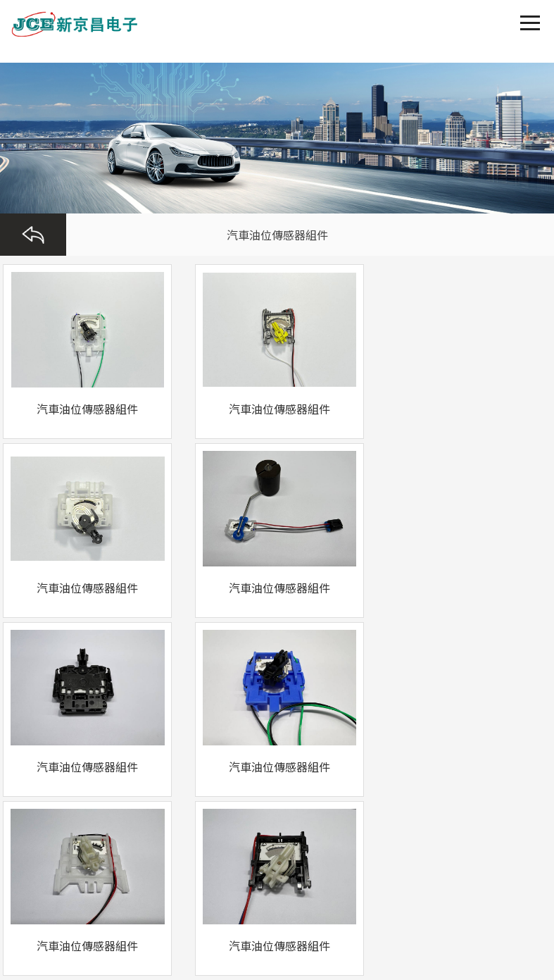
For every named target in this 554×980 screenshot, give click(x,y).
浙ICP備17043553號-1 (57, 845)
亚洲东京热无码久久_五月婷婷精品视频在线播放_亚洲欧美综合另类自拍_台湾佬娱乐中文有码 (206, 967)
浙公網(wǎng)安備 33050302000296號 (310, 829)
